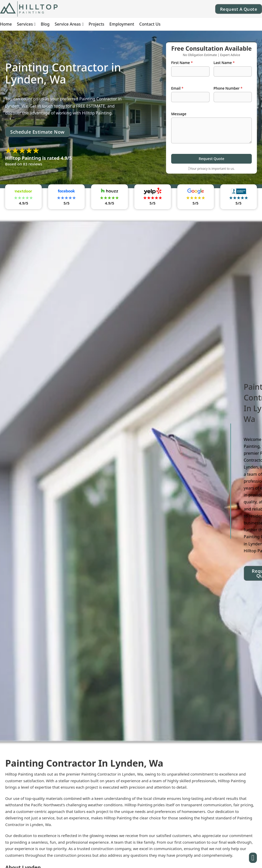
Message (179, 114)
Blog (45, 24)
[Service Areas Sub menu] (83, 24)
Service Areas (68, 24)
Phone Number (228, 88)
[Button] (253, 858)
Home (6, 24)
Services (25, 24)
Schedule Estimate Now (37, 132)
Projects (96, 24)
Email (177, 88)
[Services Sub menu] (35, 24)
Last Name (224, 63)
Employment (122, 24)
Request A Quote (239, 9)
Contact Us (150, 24)
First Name (182, 63)
